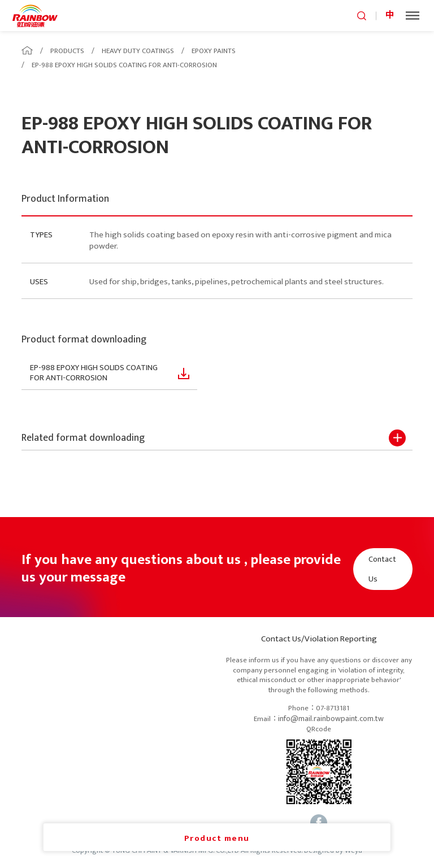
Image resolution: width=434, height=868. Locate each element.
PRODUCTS (67, 51)
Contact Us (380, 567)
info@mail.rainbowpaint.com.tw (331, 716)
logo (35, 16)
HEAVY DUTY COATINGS (138, 51)
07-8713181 (333, 706)
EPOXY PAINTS (214, 51)
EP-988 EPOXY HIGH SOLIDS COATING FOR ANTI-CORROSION (124, 65)
